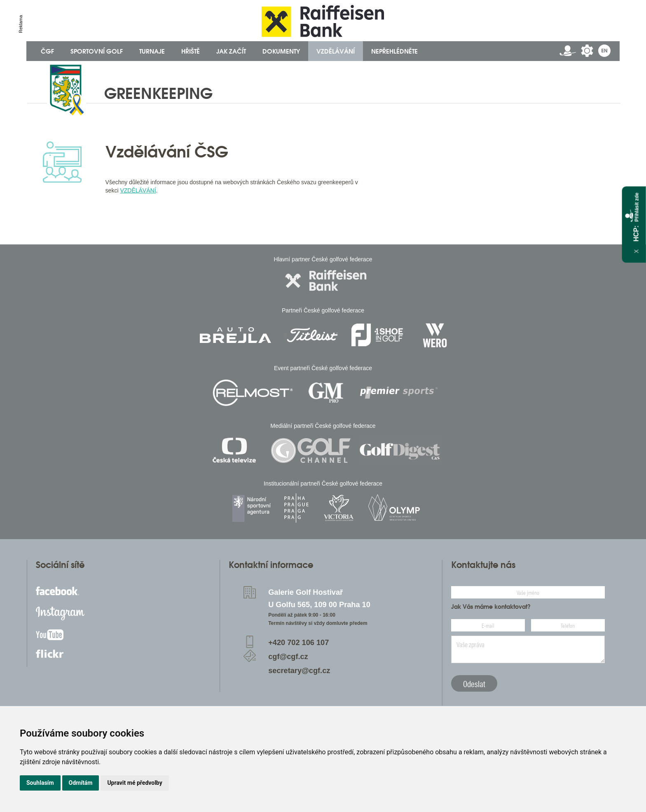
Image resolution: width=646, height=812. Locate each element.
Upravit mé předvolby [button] (135, 783)
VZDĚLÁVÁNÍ (138, 190)
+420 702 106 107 (298, 643)
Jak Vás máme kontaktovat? (491, 607)
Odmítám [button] (81, 783)
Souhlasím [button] (40, 783)
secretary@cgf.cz (299, 671)
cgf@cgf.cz (288, 657)
